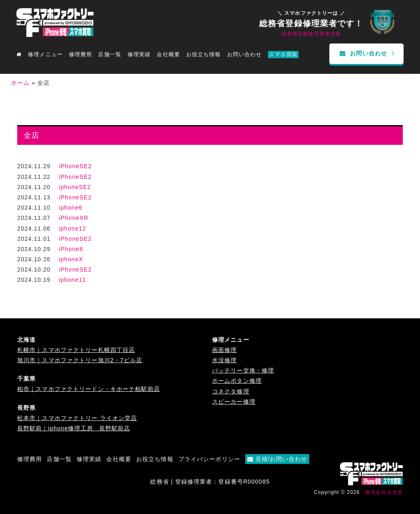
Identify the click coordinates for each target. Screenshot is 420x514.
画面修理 (224, 350)
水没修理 (224, 360)
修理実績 (139, 55)
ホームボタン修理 (237, 381)
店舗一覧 (59, 459)
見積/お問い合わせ (277, 459)
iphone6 (71, 208)
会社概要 (168, 55)
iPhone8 (71, 249)
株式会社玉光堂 (384, 492)
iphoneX (71, 259)
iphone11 (72, 280)
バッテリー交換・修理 (243, 370)
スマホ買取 (283, 55)
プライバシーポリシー (209, 459)
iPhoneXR (73, 218)
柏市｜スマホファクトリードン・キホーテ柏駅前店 (89, 389)
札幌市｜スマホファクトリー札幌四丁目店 (76, 350)
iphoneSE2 (75, 187)
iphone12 (72, 228)
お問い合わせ (245, 55)
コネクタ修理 (231, 391)
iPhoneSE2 (75, 166)
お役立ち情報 (204, 55)
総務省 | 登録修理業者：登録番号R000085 (210, 482)
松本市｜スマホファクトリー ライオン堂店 (77, 418)
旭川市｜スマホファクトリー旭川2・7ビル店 (80, 360)
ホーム (20, 83)
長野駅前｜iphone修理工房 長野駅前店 (74, 428)
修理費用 (80, 55)
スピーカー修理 (234, 402)
